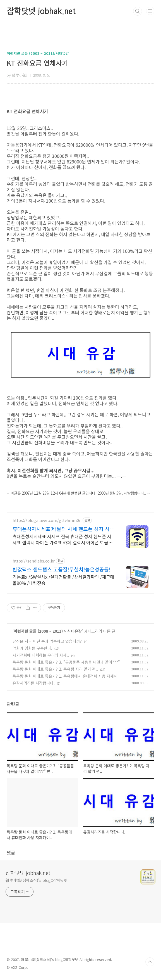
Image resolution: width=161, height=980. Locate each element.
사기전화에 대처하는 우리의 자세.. (41, 655)
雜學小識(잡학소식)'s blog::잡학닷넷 (37, 880)
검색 (138, 11)
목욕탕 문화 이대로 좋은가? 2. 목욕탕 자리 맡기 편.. (55, 669)
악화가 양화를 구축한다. (32, 648)
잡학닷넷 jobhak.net (41, 11)
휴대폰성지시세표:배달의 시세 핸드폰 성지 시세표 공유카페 (63, 529)
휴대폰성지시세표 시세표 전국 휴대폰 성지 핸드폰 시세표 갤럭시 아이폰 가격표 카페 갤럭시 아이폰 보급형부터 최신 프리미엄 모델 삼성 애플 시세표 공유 (63, 539)
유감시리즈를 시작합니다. (34, 683)
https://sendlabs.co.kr (34, 561)
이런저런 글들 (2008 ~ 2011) (38, 631)
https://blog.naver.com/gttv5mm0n (47, 520)
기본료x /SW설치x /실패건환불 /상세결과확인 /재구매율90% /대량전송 (63, 580)
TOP (150, 962)
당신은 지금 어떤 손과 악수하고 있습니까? (47, 641)
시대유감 (75, 631)
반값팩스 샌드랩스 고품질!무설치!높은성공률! (62, 569)
